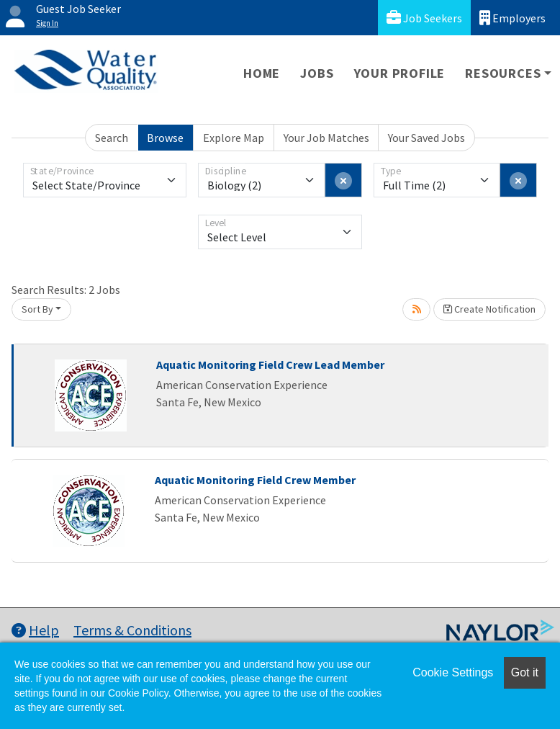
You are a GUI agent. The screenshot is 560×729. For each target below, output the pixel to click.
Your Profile (400, 73)
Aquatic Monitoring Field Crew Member (255, 480)
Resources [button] (503, 73)
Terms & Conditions (132, 630)
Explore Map (234, 138)
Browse (165, 138)
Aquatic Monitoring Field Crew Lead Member (270, 364)
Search (112, 138)
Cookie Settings (453, 672)
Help (35, 630)
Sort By (37, 309)
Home (262, 73)
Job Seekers (424, 18)
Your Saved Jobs (426, 138)
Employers (512, 18)
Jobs (317, 73)
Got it (525, 672)
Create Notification (489, 309)
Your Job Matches (326, 138)
